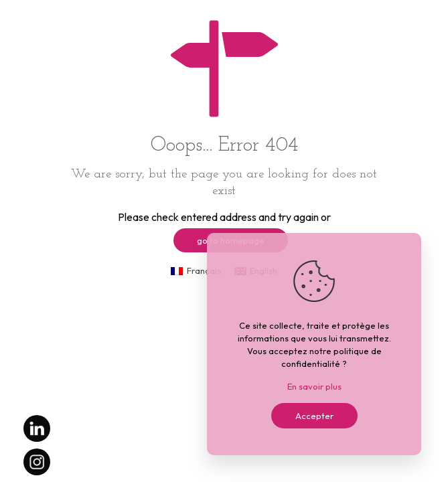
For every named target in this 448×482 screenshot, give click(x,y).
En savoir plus (314, 386)
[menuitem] (196, 271)
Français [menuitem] (204, 270)
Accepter (314, 416)
